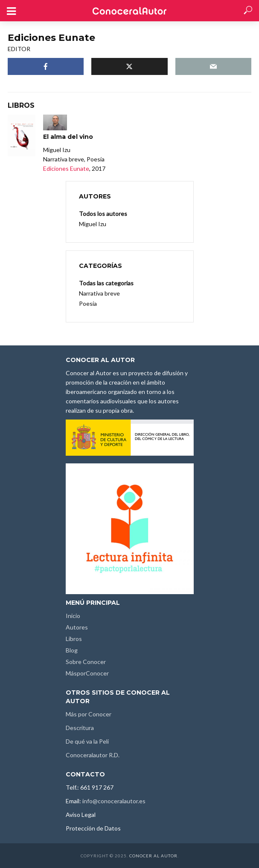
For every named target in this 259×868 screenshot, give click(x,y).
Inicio (73, 616)
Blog (72, 650)
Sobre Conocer (86, 662)
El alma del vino (68, 137)
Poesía (88, 303)
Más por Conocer (89, 714)
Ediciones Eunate (66, 168)
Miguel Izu (93, 224)
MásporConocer (87, 673)
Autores (77, 627)
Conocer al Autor (153, 856)
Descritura (80, 728)
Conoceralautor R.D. (93, 755)
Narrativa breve (99, 293)
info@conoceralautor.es (114, 801)
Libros (74, 639)
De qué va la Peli (87, 741)
